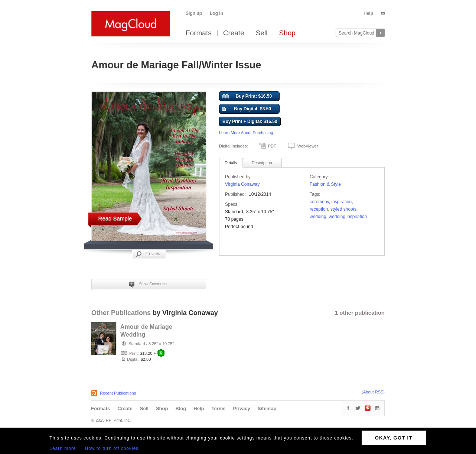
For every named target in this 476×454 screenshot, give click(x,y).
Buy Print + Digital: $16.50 (250, 121)
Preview (148, 254)
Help (368, 13)
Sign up (194, 13)
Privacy (242, 408)
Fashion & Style (325, 184)
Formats (199, 33)
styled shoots (343, 209)
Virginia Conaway (242, 184)
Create (234, 33)
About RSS (373, 392)
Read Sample (115, 218)
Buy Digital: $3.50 (247, 109)
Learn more (63, 448)
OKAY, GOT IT (394, 438)
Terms (218, 408)
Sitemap (267, 408)
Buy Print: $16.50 (247, 97)
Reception (319, 209)
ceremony (319, 202)
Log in (216, 13)
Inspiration (341, 202)
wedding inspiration (348, 217)
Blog (181, 408)
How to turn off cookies (112, 448)
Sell (262, 33)
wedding (318, 217)
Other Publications (121, 313)
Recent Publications (118, 393)
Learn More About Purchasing (246, 133)
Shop (287, 33)
